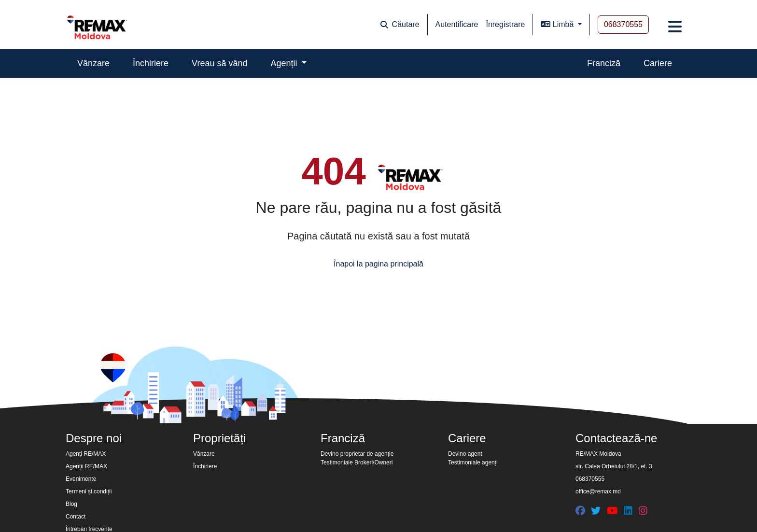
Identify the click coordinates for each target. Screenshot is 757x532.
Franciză (604, 63)
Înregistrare (505, 24)
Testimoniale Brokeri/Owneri (357, 462)
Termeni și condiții (89, 491)
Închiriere (151, 63)
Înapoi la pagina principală (378, 263)
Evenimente (81, 479)
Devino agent (465, 454)
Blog (71, 504)
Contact (76, 517)
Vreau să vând (219, 63)
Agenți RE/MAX (86, 454)
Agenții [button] (285, 63)
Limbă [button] (558, 24)
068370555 (623, 24)
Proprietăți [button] (219, 438)
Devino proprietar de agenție (357, 454)
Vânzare (93, 63)
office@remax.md (598, 491)
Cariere (658, 63)
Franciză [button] (343, 438)
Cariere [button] (467, 438)
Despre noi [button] (94, 438)
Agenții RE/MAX (86, 466)
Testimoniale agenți (473, 462)
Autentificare (457, 24)
